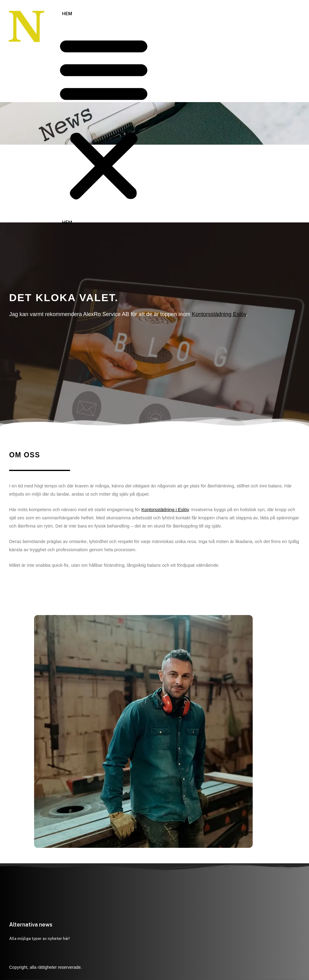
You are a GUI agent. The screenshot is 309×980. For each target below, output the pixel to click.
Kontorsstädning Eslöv (219, 314)
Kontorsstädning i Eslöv (165, 509)
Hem (67, 14)
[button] (104, 119)
